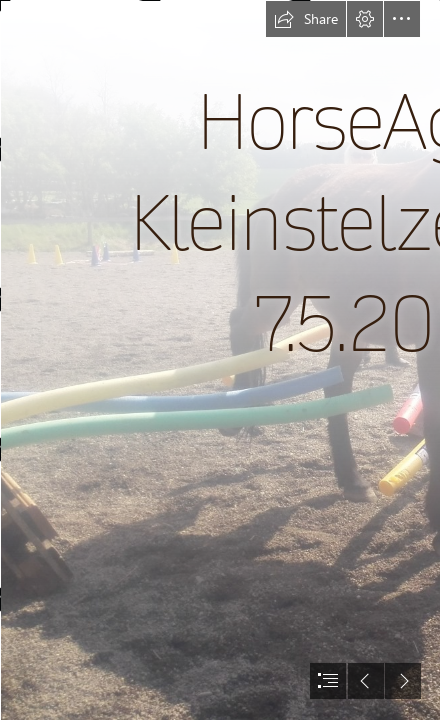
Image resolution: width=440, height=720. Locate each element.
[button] (306, 19)
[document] (220, 360)
